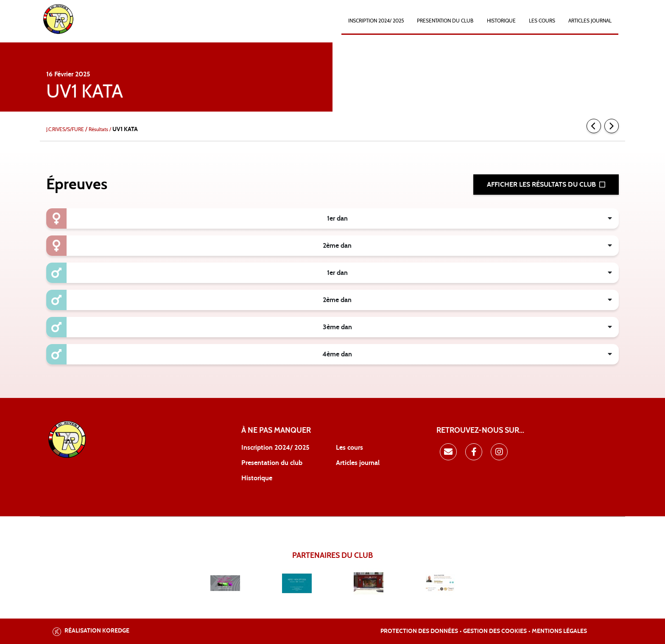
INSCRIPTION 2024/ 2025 (376, 21)
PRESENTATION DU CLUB (445, 21)
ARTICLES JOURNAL (590, 21)
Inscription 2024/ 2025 (275, 448)
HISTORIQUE (501, 21)
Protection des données (419, 631)
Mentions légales (559, 631)
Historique (257, 478)
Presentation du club (272, 463)
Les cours (542, 21)
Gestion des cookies (495, 631)
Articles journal (358, 463)
